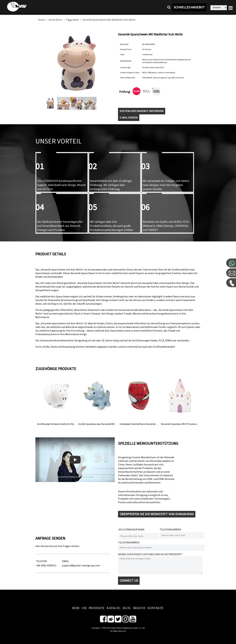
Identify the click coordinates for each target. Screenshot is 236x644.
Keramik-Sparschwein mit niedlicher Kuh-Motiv (109, 20)
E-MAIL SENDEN (129, 118)
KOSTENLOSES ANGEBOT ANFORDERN (142, 111)
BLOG (127, 608)
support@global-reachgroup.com (81, 566)
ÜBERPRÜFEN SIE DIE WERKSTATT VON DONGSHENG (157, 514)
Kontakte (156, 608)
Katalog (114, 608)
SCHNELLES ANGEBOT (189, 7)
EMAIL (65, 561)
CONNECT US (129, 581)
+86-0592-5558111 (46, 566)
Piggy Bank (72, 20)
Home (41, 20)
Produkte (97, 608)
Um (84, 608)
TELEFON (41, 561)
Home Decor (55, 20)
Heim (76, 608)
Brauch (139, 608)
